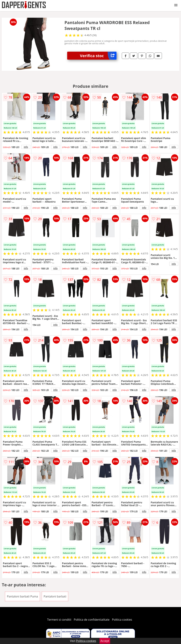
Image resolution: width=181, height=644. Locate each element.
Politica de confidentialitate (92, 620)
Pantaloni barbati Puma (22, 596)
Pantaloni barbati (55, 596)
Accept (105, 641)
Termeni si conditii (59, 620)
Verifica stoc (98, 56)
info (26, 147)
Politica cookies (122, 620)
